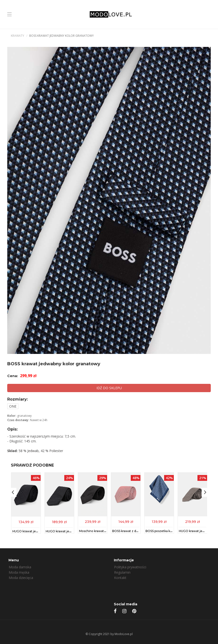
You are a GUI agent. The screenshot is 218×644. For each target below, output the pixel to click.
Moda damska (20, 567)
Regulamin (122, 572)
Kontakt (120, 578)
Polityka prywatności (130, 567)
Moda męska (19, 572)
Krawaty (18, 36)
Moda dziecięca (21, 578)
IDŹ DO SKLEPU (109, 388)
